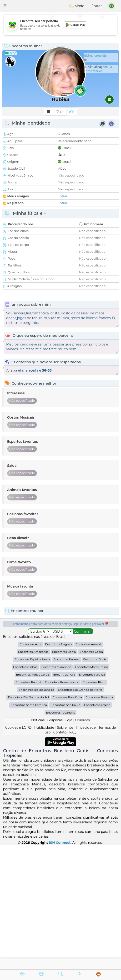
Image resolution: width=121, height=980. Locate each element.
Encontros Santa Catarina (29, 829)
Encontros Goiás (95, 784)
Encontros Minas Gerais (33, 799)
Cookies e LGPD (18, 852)
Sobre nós (65, 852)
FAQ (73, 857)
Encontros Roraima (99, 822)
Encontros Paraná (28, 806)
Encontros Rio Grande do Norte (80, 814)
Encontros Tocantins (60, 837)
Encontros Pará (64, 799)
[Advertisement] (60, 25)
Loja (69, 845)
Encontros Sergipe (97, 829)
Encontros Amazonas (33, 776)
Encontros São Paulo (66, 829)
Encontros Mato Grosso (91, 791)
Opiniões (82, 845)
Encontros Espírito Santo (32, 784)
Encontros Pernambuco (62, 806)
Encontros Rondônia (67, 822)
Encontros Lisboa (25, 791)
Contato (60, 857)
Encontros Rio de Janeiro (36, 814)
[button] (5, 5)
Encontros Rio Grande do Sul (28, 822)
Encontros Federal (66, 784)
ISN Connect (60, 967)
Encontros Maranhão (56, 791)
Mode (77, 6)
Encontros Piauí (94, 806)
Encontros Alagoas (59, 768)
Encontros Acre (30, 768)
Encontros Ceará (91, 776)
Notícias (38, 845)
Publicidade (44, 852)
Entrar (97, 6)
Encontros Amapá (89, 768)
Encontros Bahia (64, 776)
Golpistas (55, 845)
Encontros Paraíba (92, 799)
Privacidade (86, 852)
